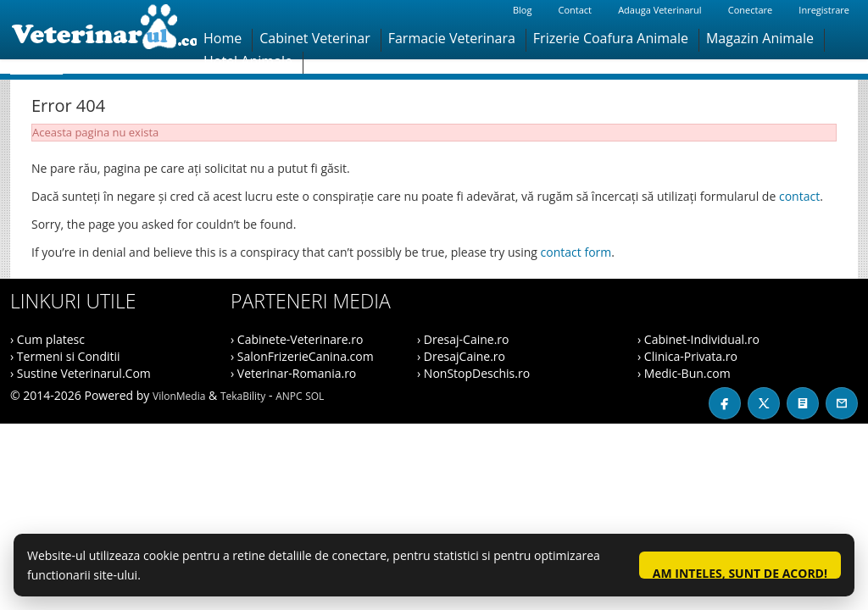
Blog (522, 10)
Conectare (750, 10)
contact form (576, 252)
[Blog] (803, 403)
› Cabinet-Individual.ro (698, 339)
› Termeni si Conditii (65, 356)
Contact (576, 10)
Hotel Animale (248, 61)
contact (799, 196)
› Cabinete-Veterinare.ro (297, 339)
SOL (314, 396)
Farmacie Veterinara (452, 38)
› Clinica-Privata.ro (687, 356)
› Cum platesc (47, 339)
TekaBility (243, 396)
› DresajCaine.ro (461, 356)
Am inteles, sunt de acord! (740, 572)
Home (223, 38)
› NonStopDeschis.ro (473, 373)
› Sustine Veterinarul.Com (81, 373)
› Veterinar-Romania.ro (293, 373)
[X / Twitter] (764, 403)
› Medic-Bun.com (684, 373)
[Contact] (842, 403)
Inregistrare (824, 10)
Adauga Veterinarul (659, 10)
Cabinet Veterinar (314, 38)
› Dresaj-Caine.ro (463, 339)
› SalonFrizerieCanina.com (302, 356)
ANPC (289, 396)
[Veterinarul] (103, 30)
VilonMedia (179, 396)
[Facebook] (725, 403)
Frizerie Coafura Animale (611, 38)
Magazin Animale (760, 38)
